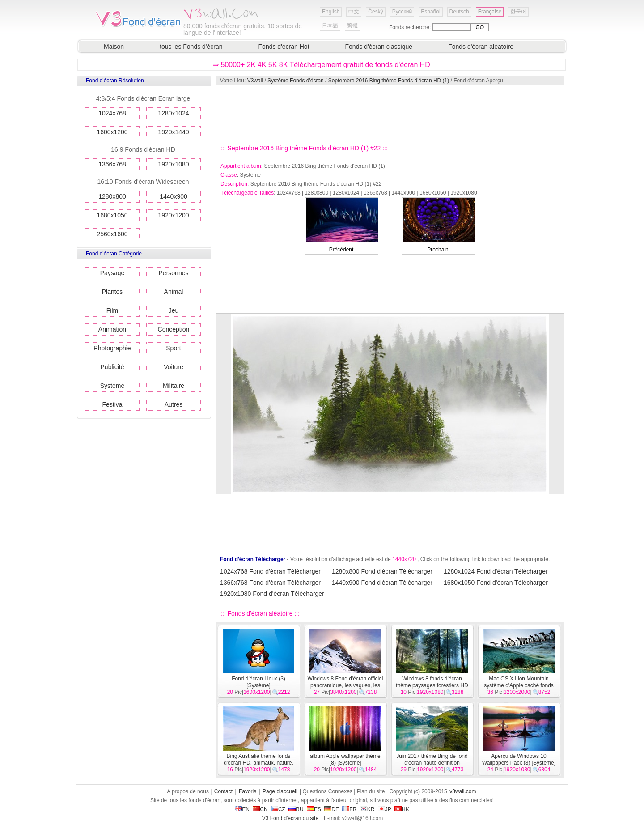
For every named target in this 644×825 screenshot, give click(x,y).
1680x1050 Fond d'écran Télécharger (496, 583)
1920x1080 (173, 164)
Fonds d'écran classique (379, 47)
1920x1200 (173, 215)
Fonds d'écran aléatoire (481, 47)
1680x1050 (112, 215)
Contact (223, 791)
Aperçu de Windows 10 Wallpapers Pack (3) (514, 759)
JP (385, 809)
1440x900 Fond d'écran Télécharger (382, 583)
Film (112, 310)
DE (332, 809)
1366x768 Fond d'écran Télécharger (270, 583)
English (331, 12)
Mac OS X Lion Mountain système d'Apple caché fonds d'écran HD (519, 685)
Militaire (174, 386)
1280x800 (112, 196)
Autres (174, 404)
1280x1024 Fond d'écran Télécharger (496, 571)
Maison (114, 47)
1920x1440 (173, 132)
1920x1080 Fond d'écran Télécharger (272, 594)
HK (402, 809)
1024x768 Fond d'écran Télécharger (270, 571)
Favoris (248, 791)
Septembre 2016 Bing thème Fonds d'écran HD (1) (389, 81)
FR (349, 809)
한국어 (518, 12)
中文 (354, 12)
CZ (278, 809)
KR (367, 809)
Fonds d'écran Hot (284, 47)
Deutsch (459, 12)
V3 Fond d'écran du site (290, 818)
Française (490, 12)
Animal (174, 292)
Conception (174, 329)
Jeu (174, 310)
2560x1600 (112, 234)
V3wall (255, 81)
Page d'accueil (280, 791)
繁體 (352, 26)
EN (242, 809)
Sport (173, 348)
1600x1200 (112, 132)
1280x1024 (173, 113)
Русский (402, 12)
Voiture (174, 367)
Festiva (112, 404)
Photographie (112, 348)
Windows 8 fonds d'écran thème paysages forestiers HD (432, 682)
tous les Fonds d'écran (191, 47)
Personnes (174, 273)
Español (430, 12)
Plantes (112, 292)
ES (314, 809)
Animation (112, 329)
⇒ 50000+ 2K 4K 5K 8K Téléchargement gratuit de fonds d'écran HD (322, 65)
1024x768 (112, 113)
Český (375, 12)
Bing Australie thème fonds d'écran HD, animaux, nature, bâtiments (258, 763)
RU (296, 809)
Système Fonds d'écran (296, 81)
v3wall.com (463, 791)
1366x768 (112, 164)
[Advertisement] (390, 112)
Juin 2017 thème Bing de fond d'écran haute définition (432, 759)
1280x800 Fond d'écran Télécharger (382, 571)
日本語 (330, 26)
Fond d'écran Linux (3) (258, 679)
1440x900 (174, 196)
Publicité (112, 367)
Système (112, 386)
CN (260, 809)
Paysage (112, 273)
